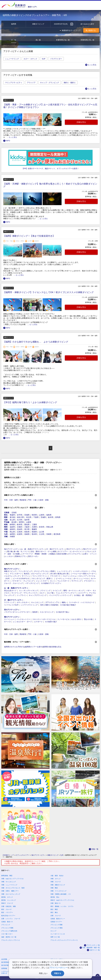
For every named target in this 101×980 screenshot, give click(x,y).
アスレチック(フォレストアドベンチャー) (64, 940)
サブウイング (77, 581)
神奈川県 (20, 517)
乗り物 (10, 551)
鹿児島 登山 (55, 897)
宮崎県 (49, 534)
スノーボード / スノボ (58, 934)
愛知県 (27, 525)
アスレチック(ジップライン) (10, 940)
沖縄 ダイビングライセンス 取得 (13, 888)
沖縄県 (12, 537)
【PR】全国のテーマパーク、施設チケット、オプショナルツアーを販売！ (50, 169)
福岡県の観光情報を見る (52, 647)
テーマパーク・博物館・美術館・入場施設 (39, 554)
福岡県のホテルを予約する (14, 647)
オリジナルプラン (75, 554)
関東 (6, 517)
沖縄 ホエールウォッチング (11, 894)
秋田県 (34, 515)
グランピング (6, 925)
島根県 (34, 532)
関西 (6, 527)
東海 (6, 525)
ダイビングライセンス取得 (44, 571)
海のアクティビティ (12, 549)
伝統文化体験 (62, 554)
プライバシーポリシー (58, 968)
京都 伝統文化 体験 (9, 906)
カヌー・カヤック (30, 59)
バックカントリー (23, 619)
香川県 (27, 529)
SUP (44, 59)
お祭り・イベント (90, 554)
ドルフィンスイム (69, 576)
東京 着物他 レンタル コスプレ (62, 906)
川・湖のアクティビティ (56, 549)
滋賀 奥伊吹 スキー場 (9, 937)
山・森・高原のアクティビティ (33, 549)
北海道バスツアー (56, 922)
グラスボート (89, 581)
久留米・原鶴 (43, 500)
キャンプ (53, 931)
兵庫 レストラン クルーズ (11, 919)
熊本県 (34, 534)
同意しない (43, 973)
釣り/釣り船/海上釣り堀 (60, 574)
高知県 (20, 529)
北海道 (7, 513)
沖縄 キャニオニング (9, 882)
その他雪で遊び (51, 622)
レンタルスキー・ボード (23, 622)
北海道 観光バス (7, 922)
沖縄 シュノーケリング (9, 885)
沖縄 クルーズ (56, 882)
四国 (6, 529)
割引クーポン (33, 556)
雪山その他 (88, 619)
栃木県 (51, 517)
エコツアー (83, 593)
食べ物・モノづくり (21, 551)
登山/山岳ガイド (10, 591)
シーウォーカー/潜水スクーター (83, 574)
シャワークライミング (29, 605)
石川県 (20, 520)
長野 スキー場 (55, 937)
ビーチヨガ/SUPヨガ (21, 579)
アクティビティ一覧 (93, 945)
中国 (6, 532)
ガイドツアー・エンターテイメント (71, 551)
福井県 (27, 520)
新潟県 (14, 522)
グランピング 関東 (56, 925)
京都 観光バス (56, 903)
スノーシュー (9, 619)
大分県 (41, 534)
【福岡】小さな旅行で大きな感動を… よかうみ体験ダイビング (36, 342)
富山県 (12, 520)
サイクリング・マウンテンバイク (24, 593)
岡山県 (12, 532)
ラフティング (9, 602)
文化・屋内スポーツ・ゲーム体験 (43, 551)
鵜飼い (64, 602)
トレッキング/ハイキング (28, 591)
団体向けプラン (21, 556)
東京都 (12, 517)
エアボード (38, 622)
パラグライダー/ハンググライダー (17, 612)
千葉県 (36, 517)
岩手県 (20, 515)
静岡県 (12, 525)
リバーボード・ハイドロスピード (82, 602)
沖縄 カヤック (56, 879)
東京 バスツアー (7, 912)
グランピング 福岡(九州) (9, 931)
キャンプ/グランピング (38, 595)
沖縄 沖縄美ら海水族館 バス (61, 894)
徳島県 (12, 529)
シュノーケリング (12, 59)
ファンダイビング (25, 571)
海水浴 (26, 574)
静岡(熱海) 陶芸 (7, 876)
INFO (8, 141)
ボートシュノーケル (81, 579)
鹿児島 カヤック (7, 897)
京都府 (20, 527)
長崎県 (27, 534)
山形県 (41, 515)
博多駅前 (23, 500)
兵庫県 (34, 527)
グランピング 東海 (56, 928)
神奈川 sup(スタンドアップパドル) (62, 900)
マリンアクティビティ (14, 83)
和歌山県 (50, 527)
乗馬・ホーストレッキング (74, 591)
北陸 (6, 520)
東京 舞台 (54, 912)
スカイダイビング (47, 612)
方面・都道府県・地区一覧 (91, 948)
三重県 (34, 525)
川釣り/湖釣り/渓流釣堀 (49, 605)
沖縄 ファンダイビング (58, 891)
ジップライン (22, 595)
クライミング (45, 591)
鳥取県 (27, 532)
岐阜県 (20, 525)
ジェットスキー (42, 581)
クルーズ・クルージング (13, 583)
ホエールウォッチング (40, 574)
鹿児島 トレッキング (9, 900)
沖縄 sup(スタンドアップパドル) (12, 879)
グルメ (89, 551)
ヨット (53, 581)
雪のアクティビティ (12, 617)
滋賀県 (12, 527)
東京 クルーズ (6, 909)
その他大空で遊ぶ (62, 612)
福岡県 (12, 534)
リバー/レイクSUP (11, 605)
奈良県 (41, 527)
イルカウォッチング (12, 576)
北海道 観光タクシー (58, 919)
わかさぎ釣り (77, 619)
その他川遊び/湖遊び (68, 605)
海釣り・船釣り (70, 83)
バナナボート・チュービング (23, 581)
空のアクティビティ (74, 549)
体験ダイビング (10, 571)
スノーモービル (63, 619)
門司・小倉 (32, 500)
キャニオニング (37, 602)
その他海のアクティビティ (51, 583)
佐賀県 (20, 534)
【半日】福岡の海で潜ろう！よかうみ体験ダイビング (30, 402)
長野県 (21, 522)
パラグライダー (56, 59)
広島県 (20, 532)
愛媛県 (34, 529)
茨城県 (43, 517)
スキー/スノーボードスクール (44, 619)
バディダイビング (32, 583)
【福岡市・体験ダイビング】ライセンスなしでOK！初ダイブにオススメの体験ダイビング (48, 292)
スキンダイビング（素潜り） (42, 579)
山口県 (41, 532)
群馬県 (58, 517)
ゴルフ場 (50, 593)
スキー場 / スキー (7, 934)
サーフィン (26, 576)
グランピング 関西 (7, 928)
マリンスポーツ (16, 574)
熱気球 (35, 612)
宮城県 (27, 515)
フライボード (55, 576)
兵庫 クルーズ (56, 916)
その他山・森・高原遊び (83, 595)
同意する (58, 973)
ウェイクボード (63, 581)
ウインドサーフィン (40, 576)
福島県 (49, 515)
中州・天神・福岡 (11, 500)
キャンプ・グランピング (50, 83)
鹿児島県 (57, 534)
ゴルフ (42, 593)
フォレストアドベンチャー (66, 593)
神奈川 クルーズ (7, 903)
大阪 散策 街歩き (57, 876)
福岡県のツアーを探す (34, 647)
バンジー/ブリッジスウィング (60, 595)
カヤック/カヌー (23, 602)
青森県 (12, 515)
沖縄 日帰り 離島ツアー (10, 891)
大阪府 (27, 527)
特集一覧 (95, 849)
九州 (6, 534)
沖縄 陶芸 (54, 888)
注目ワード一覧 (95, 950)
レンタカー (9, 556)
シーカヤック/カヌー (81, 571)
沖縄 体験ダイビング (58, 885)
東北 (6, 515)
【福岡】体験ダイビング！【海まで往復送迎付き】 (29, 236)
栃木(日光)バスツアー (8, 916)
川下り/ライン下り (52, 602)
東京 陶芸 (54, 909)
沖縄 (6, 537)
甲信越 (7, 522)
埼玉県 (29, 517)
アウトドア (31, 83)
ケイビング (57, 591)
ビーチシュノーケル (63, 579)
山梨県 (29, 522)
